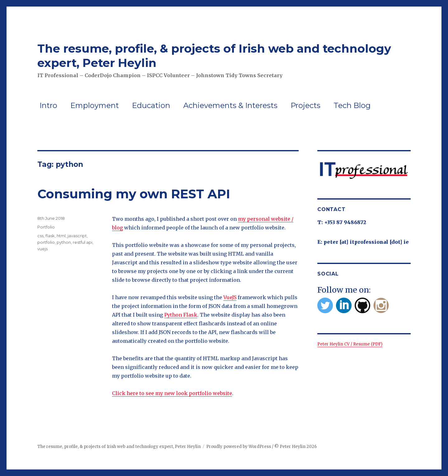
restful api (83, 242)
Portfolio (46, 227)
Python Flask (181, 315)
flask (50, 236)
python (64, 242)
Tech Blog (352, 105)
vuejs (42, 249)
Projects (306, 105)
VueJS (230, 297)
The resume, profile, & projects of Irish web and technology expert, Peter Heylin (119, 447)
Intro (48, 105)
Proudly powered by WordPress (239, 447)
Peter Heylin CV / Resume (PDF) (350, 344)
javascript (77, 236)
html (61, 236)
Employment (95, 105)
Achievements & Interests (230, 105)
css (40, 236)
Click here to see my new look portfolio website (172, 393)
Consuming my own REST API (134, 194)
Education (151, 105)
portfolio (46, 242)
